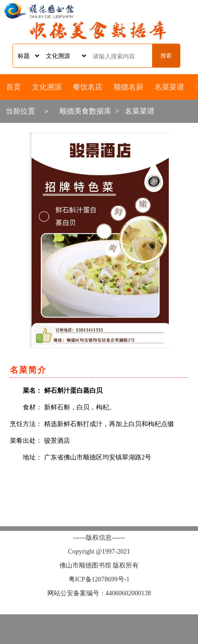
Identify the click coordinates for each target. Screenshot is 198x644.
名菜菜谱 (169, 87)
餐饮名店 (88, 87)
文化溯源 (47, 87)
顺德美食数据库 (85, 111)
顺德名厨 (128, 87)
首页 (13, 87)
